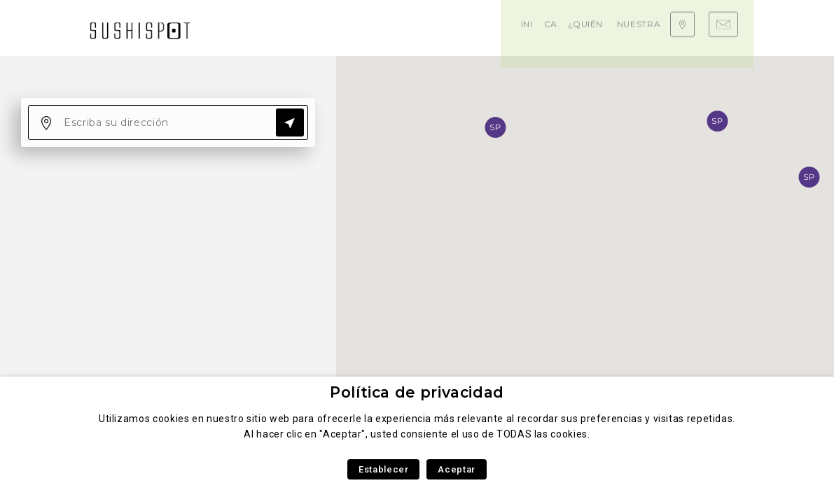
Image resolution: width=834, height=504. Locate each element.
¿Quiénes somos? (352, 28)
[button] (717, 121)
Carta (280, 28)
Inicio (239, 28)
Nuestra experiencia (461, 28)
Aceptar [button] (456, 469)
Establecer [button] (383, 469)
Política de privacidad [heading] (417, 392)
